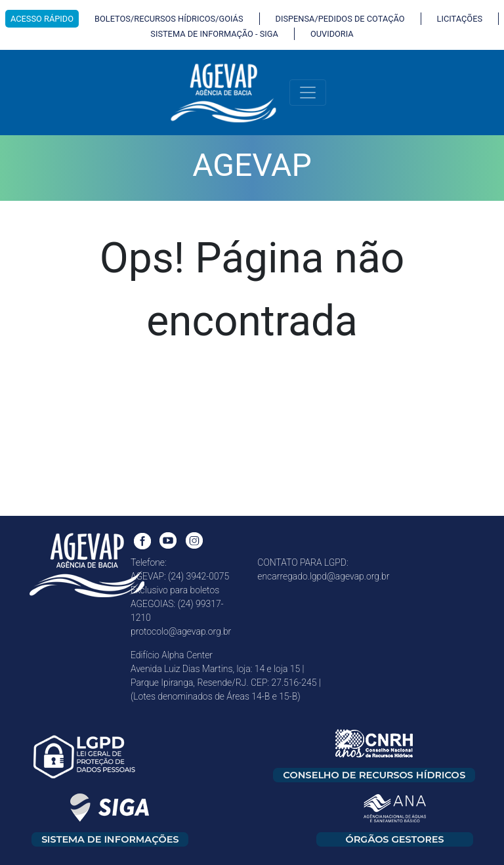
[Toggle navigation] (308, 93)
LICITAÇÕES (460, 19)
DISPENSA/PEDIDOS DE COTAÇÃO (340, 19)
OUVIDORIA (332, 34)
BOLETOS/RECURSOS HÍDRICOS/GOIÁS (169, 19)
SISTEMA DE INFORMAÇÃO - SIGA (214, 34)
